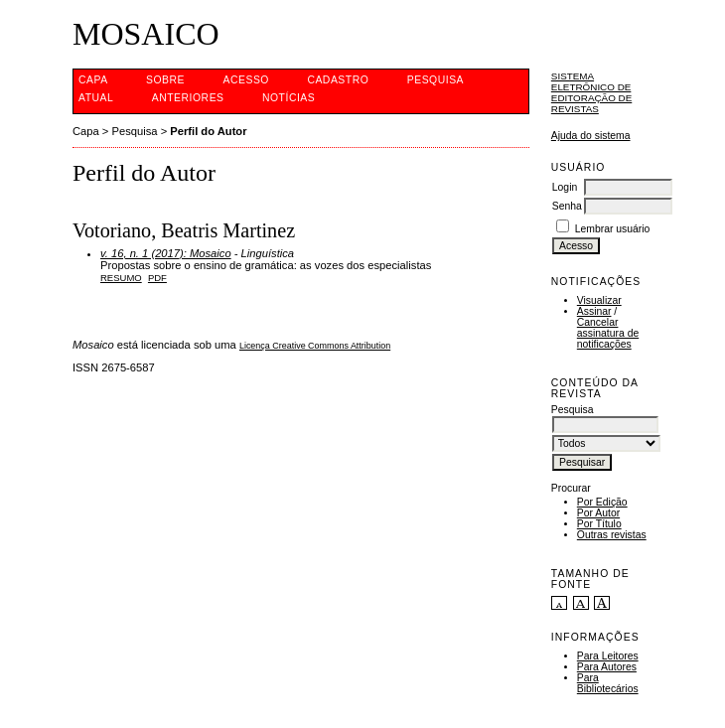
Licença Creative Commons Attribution (315, 346)
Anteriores (188, 98)
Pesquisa (435, 80)
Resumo (121, 278)
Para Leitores (608, 656)
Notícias (289, 98)
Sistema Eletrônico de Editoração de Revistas (591, 92)
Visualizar (599, 300)
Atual (96, 98)
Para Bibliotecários (608, 683)
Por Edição (602, 502)
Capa (93, 80)
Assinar (594, 311)
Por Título (599, 524)
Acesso (246, 80)
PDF (157, 278)
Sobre (165, 80)
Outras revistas (612, 535)
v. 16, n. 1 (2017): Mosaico (166, 253)
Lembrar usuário (613, 229)
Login (565, 187)
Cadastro (338, 80)
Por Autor (598, 513)
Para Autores (607, 667)
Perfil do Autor (208, 131)
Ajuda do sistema (591, 136)
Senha (567, 206)
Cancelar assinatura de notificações (608, 333)
